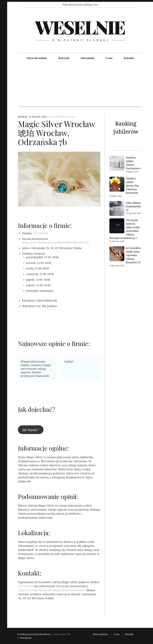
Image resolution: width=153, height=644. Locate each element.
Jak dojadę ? (31, 430)
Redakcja (23, 117)
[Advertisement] (80, 86)
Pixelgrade (26, 638)
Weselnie (80, 27)
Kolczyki (64, 58)
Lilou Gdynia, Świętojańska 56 (133, 206)
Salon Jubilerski (56, 117)
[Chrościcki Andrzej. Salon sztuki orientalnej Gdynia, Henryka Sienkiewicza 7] (117, 226)
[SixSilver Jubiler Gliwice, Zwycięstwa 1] (117, 164)
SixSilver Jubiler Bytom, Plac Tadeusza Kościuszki (133, 186)
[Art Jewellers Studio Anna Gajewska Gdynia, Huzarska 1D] (117, 254)
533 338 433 (41, 233)
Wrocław (71, 117)
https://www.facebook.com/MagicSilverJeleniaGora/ (56, 242)
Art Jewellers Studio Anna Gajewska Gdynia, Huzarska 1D (133, 255)
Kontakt (129, 58)
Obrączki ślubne (37, 58)
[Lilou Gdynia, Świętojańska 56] (117, 209)
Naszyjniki (87, 58)
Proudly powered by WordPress (34, 634)
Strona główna (100, 634)
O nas (109, 58)
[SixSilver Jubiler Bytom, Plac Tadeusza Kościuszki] (117, 185)
